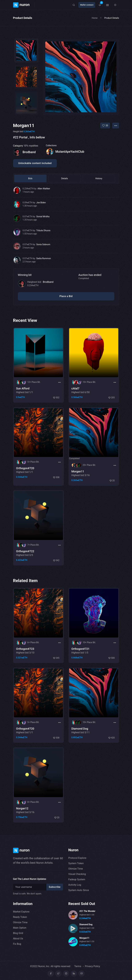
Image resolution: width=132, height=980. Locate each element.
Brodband (48, 282)
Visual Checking (77, 874)
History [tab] (76, 178)
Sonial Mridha (43, 216)
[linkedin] (74, 974)
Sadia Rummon (44, 258)
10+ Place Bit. (89, 657)
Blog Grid (18, 933)
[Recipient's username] (30, 887)
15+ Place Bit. (89, 397)
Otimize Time (76, 869)
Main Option (20, 928)
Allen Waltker (44, 189)
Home (95, 18)
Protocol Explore (77, 858)
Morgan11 (84, 938)
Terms (78, 966)
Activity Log (75, 885)
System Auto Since (79, 890)
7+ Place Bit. (33, 560)
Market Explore (21, 912)
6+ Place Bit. (33, 657)
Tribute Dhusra (43, 230)
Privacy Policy (92, 966)
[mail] (81, 974)
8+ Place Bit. (33, 817)
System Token (76, 863)
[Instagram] (66, 974)
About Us (18, 938)
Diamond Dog (86, 924)
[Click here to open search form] (74, 5)
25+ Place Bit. (89, 481)
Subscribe (55, 887)
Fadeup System (77, 879)
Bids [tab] (26, 178)
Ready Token (20, 917)
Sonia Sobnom (43, 244)
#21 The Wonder (87, 911)
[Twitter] (58, 974)
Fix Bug (17, 944)
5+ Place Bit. (33, 478)
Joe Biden (41, 203)
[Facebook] (51, 974)
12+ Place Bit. (34, 397)
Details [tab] (51, 178)
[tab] (26, 50)
